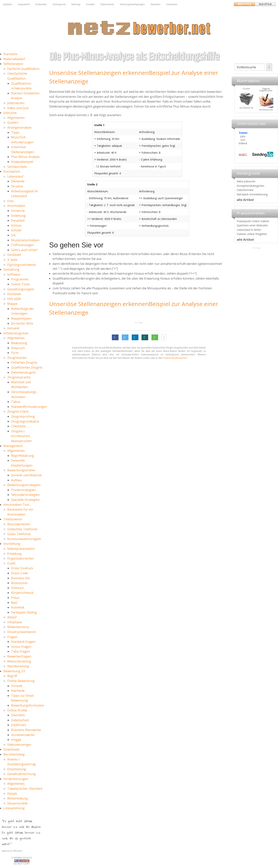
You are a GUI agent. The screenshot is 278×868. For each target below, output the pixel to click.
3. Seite (12, 260)
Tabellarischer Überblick (25, 789)
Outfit (11, 563)
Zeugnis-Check (18, 411)
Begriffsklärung (22, 456)
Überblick (18, 715)
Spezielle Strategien (25, 500)
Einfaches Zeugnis (24, 362)
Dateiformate (245, 190)
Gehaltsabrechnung (22, 774)
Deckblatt (14, 255)
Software (14, 274)
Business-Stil (20, 578)
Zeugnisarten (17, 358)
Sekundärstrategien (25, 495)
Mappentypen (21, 318)
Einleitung (18, 216)
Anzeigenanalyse (19, 127)
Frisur (15, 598)
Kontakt (90, 4)
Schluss (16, 225)
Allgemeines (16, 118)
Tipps (15, 132)
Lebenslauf (15, 176)
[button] (115, 337)
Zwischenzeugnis (23, 372)
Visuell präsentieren (22, 632)
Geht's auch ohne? (24, 250)
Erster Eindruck (22, 568)
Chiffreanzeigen (23, 245)
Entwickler (41, 4)
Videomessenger (19, 745)
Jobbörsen (19, 725)
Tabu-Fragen (21, 651)
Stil (13, 235)
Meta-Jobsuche (246, 181)
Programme (20, 279)
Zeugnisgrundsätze (25, 421)
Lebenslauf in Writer (249, 230)
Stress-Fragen (21, 647)
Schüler (16, 230)
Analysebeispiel (22, 162)
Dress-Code (20, 573)
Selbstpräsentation (21, 549)
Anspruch (18, 348)
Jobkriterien (16, 103)
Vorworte (18, 211)
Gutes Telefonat (19, 534)
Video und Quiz (18, 108)
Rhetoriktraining (19, 661)
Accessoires (19, 583)
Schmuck (17, 588)
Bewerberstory (18, 627)
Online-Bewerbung (21, 681)
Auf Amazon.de (259, 108)
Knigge (16, 740)
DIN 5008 (14, 299)
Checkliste (18, 426)
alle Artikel (245, 200)
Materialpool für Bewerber (240, 110)
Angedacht (24, 4)
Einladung (14, 554)
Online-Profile (17, 710)
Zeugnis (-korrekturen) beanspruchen (22, 436)
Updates (7, 4)
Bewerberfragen (19, 656)
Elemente (18, 181)
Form (15, 353)
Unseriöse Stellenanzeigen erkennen (99, 73)
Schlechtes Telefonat (22, 529)
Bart (14, 603)
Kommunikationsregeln (24, 539)
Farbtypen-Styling (24, 612)
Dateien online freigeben (252, 234)
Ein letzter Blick (22, 323)
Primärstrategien (23, 490)
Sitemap (76, 4)
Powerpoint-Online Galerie (253, 221)
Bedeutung (19, 343)
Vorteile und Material (26, 475)
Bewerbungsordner (21, 470)
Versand (13, 328)
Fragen (12, 637)
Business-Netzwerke (26, 730)
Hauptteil (18, 220)
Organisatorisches (20, 558)
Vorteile (17, 686)
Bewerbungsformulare (28, 705)
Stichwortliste (17, 167)
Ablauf (12, 617)
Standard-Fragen (23, 642)
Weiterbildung (17, 798)
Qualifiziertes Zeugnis (27, 367)
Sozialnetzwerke (23, 735)
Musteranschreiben (25, 240)
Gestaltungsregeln (21, 289)
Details (12, 794)
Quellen (13, 122)
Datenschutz (107, 4)
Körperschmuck (22, 593)
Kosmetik (18, 607)
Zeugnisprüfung (23, 416)
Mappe (12, 304)
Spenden (155, 4)
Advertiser (172, 4)
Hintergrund (59, 4)
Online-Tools (20, 284)
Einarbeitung (17, 769)
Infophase (15, 622)
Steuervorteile (17, 803)
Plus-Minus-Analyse (25, 157)
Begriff (12, 676)
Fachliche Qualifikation (23, 69)
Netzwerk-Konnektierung (252, 194)
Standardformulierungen (29, 407)
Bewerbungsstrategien (24, 485)
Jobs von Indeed (243, 140)
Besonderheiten (19, 524)
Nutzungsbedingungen (132, 4)
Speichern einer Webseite (252, 225)
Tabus (16, 402)
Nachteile (18, 691)
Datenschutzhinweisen (175, 358)
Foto (11, 201)
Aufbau (16, 480)
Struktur (17, 186)
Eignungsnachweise (22, 265)
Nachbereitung (18, 666)
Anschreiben (16, 206)
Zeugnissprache (19, 377)
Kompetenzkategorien (250, 186)
